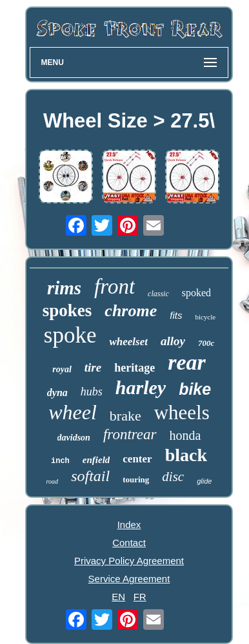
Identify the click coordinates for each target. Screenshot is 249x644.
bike (195, 389)
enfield (96, 460)
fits (176, 315)
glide (204, 481)
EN (118, 597)
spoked (196, 293)
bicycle (205, 317)
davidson (74, 438)
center (137, 459)
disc (173, 477)
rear (187, 362)
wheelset (128, 342)
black (186, 455)
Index (129, 525)
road (53, 481)
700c (206, 343)
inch (60, 461)
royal (62, 369)
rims (64, 288)
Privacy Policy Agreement (129, 561)
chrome (131, 311)
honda (185, 435)
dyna (57, 393)
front (115, 287)
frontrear (130, 434)
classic (158, 294)
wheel (73, 412)
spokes (67, 310)
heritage (134, 368)
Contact (129, 543)
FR (140, 597)
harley (141, 387)
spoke (70, 335)
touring (136, 479)
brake (125, 416)
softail (90, 476)
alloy (173, 341)
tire (93, 367)
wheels (182, 412)
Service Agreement (129, 579)
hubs (92, 392)
